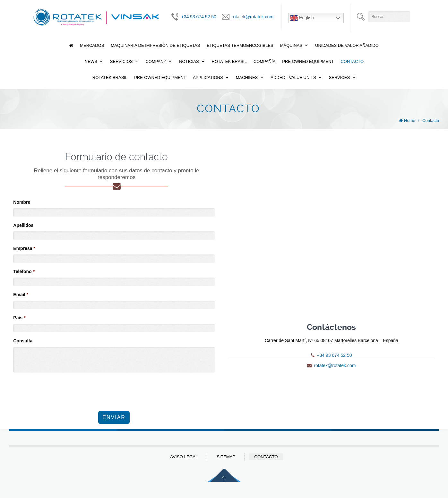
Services (340, 77)
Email (21, 295)
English (302, 18)
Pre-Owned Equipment (160, 77)
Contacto (352, 61)
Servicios (121, 61)
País (19, 318)
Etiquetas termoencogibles (240, 45)
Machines (247, 77)
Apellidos (23, 225)
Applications (208, 77)
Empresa (24, 248)
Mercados (92, 45)
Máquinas (291, 45)
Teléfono (24, 271)
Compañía (264, 61)
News (91, 61)
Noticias (189, 61)
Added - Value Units (293, 77)
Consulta (23, 341)
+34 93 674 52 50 (198, 17)
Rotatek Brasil (229, 61)
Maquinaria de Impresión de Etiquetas (155, 45)
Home (410, 120)
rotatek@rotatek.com (253, 17)
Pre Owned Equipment (308, 61)
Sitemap (226, 457)
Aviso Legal (184, 457)
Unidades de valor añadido (347, 45)
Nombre (22, 202)
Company (156, 61)
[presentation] (62, 388)
